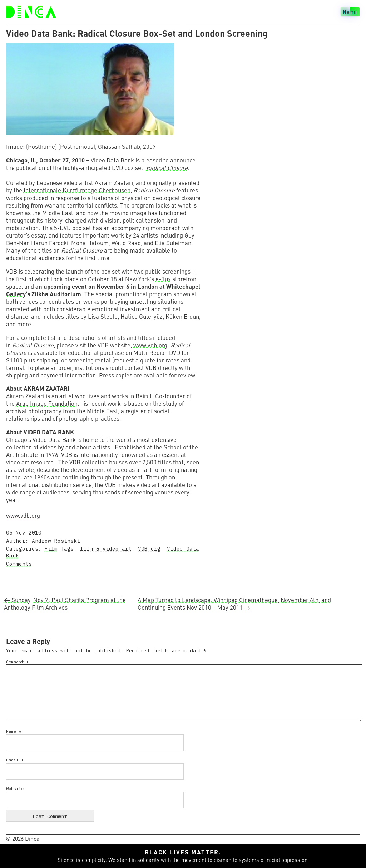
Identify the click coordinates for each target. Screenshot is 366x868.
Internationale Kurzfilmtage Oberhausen (77, 190)
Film (51, 549)
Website (15, 788)
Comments (19, 564)
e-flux (163, 279)
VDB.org (149, 549)
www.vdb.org (150, 345)
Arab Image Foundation (47, 403)
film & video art (106, 549)
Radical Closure (167, 168)
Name (14, 731)
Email (15, 760)
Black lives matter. (183, 852)
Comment (17, 662)
